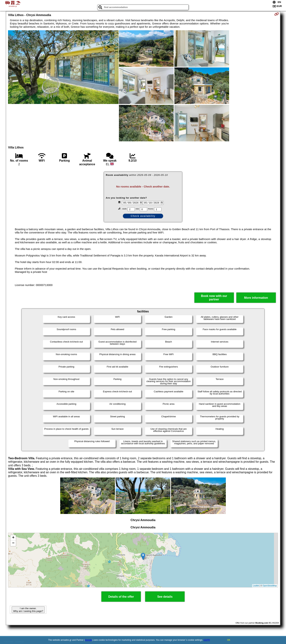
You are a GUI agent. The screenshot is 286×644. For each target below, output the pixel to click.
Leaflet (256, 586)
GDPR (207, 640)
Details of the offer (121, 597)
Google (89, 640)
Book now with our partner (214, 298)
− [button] (13, 543)
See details (165, 597)
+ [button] (13, 538)
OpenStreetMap (270, 586)
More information (256, 298)
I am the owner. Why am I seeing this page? (28, 610)
